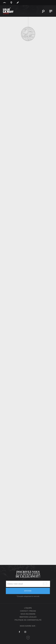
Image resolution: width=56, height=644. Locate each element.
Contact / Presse (28, 611)
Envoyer (28, 591)
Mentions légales (28, 617)
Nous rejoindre (28, 614)
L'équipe (28, 608)
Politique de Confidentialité (28, 620)
